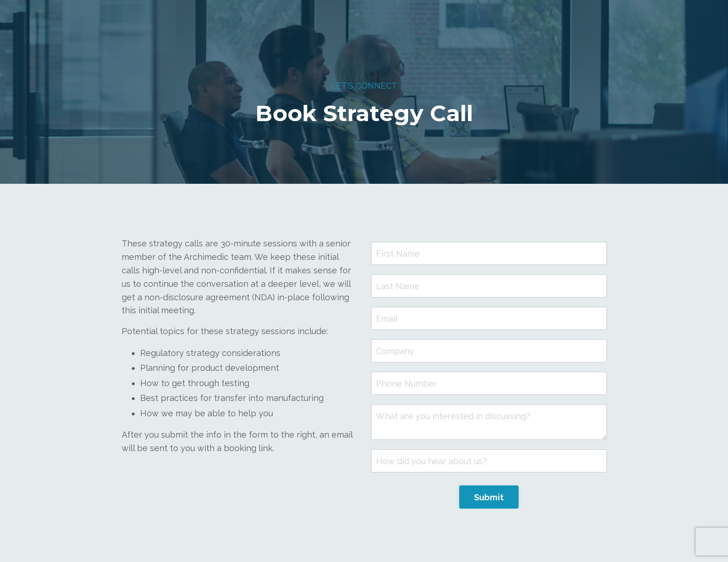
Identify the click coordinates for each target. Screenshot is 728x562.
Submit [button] (489, 497)
